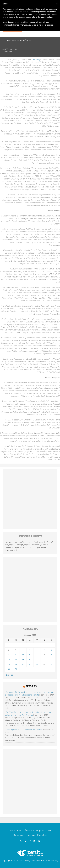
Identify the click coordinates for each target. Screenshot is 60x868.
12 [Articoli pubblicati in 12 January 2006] (30, 655)
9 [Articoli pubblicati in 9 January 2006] (9, 655)
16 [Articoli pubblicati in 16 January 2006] (9, 660)
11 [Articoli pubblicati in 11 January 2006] (23, 655)
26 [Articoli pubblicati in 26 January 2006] (30, 664)
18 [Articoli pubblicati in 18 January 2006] (23, 660)
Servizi (49, 830)
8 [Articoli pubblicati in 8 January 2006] (51, 650)
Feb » (12, 675)
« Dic (7, 675)
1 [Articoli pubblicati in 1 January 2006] (51, 645)
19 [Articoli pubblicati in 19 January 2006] (30, 660)
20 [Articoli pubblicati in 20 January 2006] (37, 660)
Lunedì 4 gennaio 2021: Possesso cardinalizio (24, 730)
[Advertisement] (30, 499)
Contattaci (42, 835)
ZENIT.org (36, 60)
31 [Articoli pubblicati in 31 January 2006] (16, 669)
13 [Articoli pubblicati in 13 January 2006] (37, 655)
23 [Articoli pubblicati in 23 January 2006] (9, 664)
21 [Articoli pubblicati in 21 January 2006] (44, 660)
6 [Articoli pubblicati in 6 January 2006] (37, 650)
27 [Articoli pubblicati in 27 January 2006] (37, 664)
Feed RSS (31, 686)
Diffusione (27, 830)
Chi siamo (11, 830)
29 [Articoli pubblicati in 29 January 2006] (51, 664)
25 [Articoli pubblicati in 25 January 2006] (23, 664)
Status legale (19, 835)
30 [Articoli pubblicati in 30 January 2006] (9, 669)
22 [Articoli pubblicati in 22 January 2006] (51, 660)
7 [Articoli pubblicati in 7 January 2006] (44, 650)
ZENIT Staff (7, 52)
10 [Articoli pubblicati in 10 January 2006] (16, 655)
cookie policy (47, 17)
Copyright (31, 835)
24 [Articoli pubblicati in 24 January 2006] (16, 664)
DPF (19, 830)
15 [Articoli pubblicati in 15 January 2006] (51, 655)
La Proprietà (39, 830)
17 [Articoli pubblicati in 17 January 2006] (16, 660)
